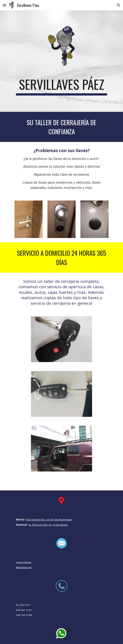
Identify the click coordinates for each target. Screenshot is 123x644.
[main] (61, 86)
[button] (4, 5)
